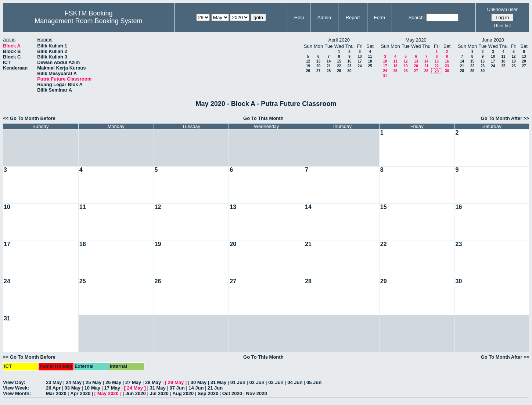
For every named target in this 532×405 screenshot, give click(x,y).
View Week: (16, 388)
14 (329, 61)
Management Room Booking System (88, 21)
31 (385, 76)
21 (329, 66)
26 (308, 71)
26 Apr (53, 388)
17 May (112, 388)
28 (329, 71)
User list (502, 26)
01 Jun (238, 382)
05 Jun (314, 382)
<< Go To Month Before (29, 118)
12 (308, 61)
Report (353, 17)
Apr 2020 (80, 393)
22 (339, 66)
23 (349, 66)
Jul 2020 (159, 393)
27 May (133, 382)
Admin (324, 17)
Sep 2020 (208, 393)
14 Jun (196, 388)
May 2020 (108, 393)
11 (370, 56)
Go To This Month (263, 118)
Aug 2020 (183, 393)
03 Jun (276, 382)
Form (380, 17)
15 (339, 61)
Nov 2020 (257, 393)
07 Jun (177, 388)
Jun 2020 (136, 393)
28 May (153, 382)
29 (339, 71)
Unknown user (502, 9)
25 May (94, 382)
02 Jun (257, 382)
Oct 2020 (232, 393)
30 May (199, 382)
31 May (218, 382)
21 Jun (215, 388)
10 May (92, 388)
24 (360, 66)
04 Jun (295, 382)
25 (370, 66)
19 (308, 66)
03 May (73, 388)
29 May (176, 382)
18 (370, 61)
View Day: (14, 382)
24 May (74, 382)
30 (349, 71)
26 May (113, 382)
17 (360, 61)
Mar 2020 (56, 393)
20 (318, 66)
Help (299, 17)
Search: (417, 17)
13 (318, 61)
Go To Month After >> (505, 118)
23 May (54, 382)
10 (360, 56)
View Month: (17, 393)
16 (349, 61)
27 (318, 71)
